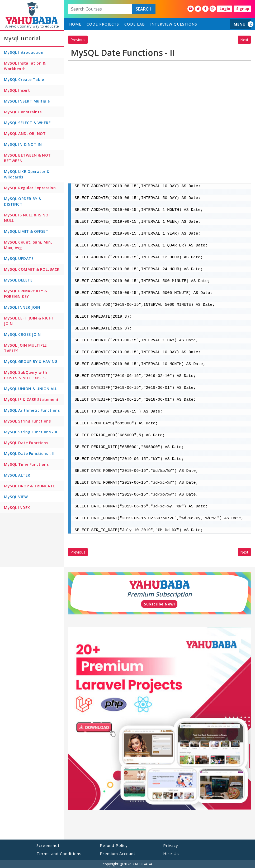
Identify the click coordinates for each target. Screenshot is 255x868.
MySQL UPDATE (19, 258)
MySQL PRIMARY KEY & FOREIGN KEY (26, 294)
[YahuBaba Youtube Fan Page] (191, 9)
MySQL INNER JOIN (22, 307)
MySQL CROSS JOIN (22, 334)
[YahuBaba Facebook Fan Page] (205, 9)
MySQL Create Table (24, 79)
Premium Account (118, 854)
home (75, 24)
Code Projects (103, 24)
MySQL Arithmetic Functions (32, 410)
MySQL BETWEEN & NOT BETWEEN (27, 158)
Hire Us (171, 854)
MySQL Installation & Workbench (25, 66)
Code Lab (135, 24)
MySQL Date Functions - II (29, 454)
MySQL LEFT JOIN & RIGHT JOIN (29, 321)
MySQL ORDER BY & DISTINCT (23, 201)
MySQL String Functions (27, 421)
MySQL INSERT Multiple (27, 101)
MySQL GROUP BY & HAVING (31, 362)
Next (244, 40)
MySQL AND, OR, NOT (25, 134)
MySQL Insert (17, 90)
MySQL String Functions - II (31, 432)
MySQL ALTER (17, 475)
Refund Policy (114, 845)
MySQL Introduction (24, 52)
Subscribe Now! (159, 604)
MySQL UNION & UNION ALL (31, 389)
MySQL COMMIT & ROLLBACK (32, 269)
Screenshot (48, 845)
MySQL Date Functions (26, 443)
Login (225, 9)
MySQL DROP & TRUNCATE (30, 486)
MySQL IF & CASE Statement (31, 399)
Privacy (171, 845)
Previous (78, 40)
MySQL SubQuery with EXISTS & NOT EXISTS (26, 375)
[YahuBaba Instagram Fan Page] (213, 9)
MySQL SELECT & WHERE (27, 123)
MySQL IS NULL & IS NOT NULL (28, 218)
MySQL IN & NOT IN (23, 144)
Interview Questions (174, 24)
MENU (240, 24)
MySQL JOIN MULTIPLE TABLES (25, 348)
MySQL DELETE (18, 280)
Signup (243, 9)
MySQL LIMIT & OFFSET (26, 231)
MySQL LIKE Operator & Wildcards (27, 174)
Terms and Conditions (59, 854)
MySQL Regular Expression (30, 188)
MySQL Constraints (23, 112)
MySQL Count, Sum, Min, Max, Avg (28, 245)
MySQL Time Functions (26, 464)
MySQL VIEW (16, 497)
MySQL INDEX (17, 508)
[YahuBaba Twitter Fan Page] (198, 9)
